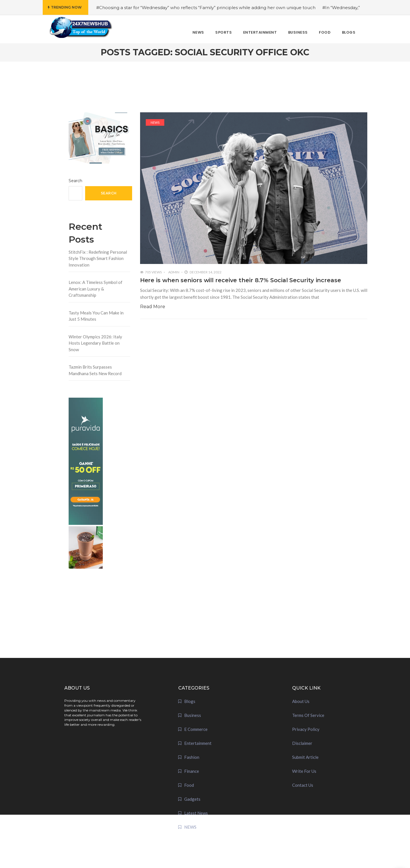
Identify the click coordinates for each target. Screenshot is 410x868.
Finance (192, 771)
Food (189, 785)
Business (193, 715)
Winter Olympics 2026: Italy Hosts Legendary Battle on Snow (95, 343)
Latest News (196, 813)
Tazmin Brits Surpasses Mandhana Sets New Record (95, 370)
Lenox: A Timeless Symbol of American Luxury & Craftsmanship (96, 289)
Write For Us (304, 771)
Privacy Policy (306, 729)
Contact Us (303, 785)
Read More (153, 307)
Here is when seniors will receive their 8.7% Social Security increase (241, 280)
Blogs (190, 701)
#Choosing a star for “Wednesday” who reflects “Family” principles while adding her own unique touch (206, 8)
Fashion (192, 757)
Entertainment (198, 743)
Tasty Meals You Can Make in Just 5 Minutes (96, 316)
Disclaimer (302, 743)
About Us (301, 701)
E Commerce (196, 729)
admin (174, 272)
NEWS (155, 122)
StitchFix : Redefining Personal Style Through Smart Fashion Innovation (98, 258)
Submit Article (305, 757)
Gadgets (192, 799)
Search (75, 181)
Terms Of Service (308, 715)
